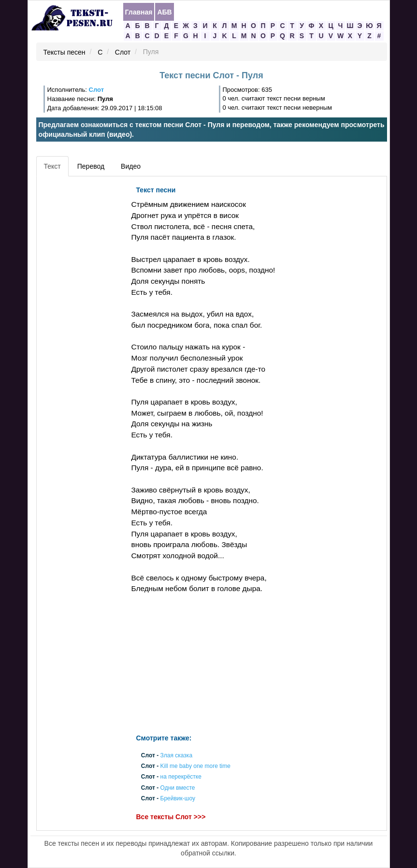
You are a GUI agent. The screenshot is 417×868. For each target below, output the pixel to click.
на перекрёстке (181, 777)
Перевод (91, 166)
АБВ (164, 12)
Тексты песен (65, 52)
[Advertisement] (83, 326)
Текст (52, 166)
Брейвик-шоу (178, 798)
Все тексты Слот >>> (171, 817)
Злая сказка (177, 755)
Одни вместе (178, 788)
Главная (139, 12)
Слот (123, 52)
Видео (131, 166)
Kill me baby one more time (195, 767)
